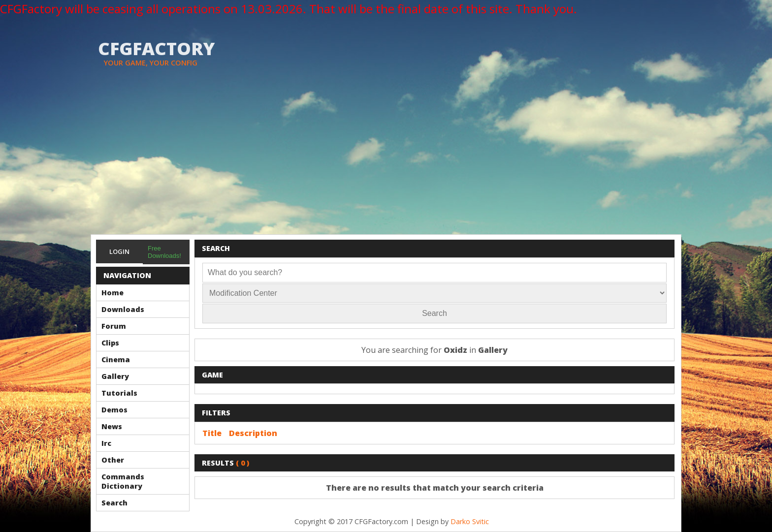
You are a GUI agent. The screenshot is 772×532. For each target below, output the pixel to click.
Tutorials (119, 393)
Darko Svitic (470, 521)
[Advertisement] (386, 160)
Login (119, 251)
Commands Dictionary (123, 481)
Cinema (116, 360)
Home (113, 293)
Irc (106, 443)
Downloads (123, 309)
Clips (110, 343)
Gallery (115, 376)
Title (212, 433)
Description (253, 433)
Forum (114, 326)
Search (114, 503)
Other (113, 460)
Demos (114, 410)
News (112, 426)
